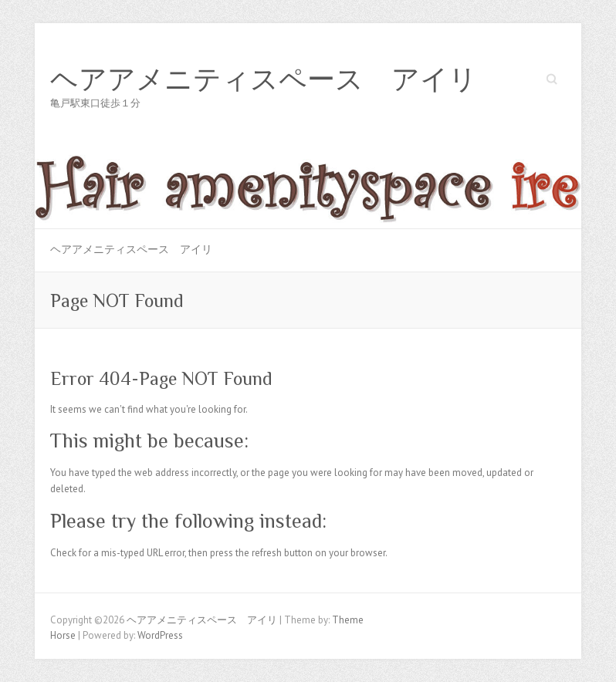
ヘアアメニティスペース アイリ (264, 79)
